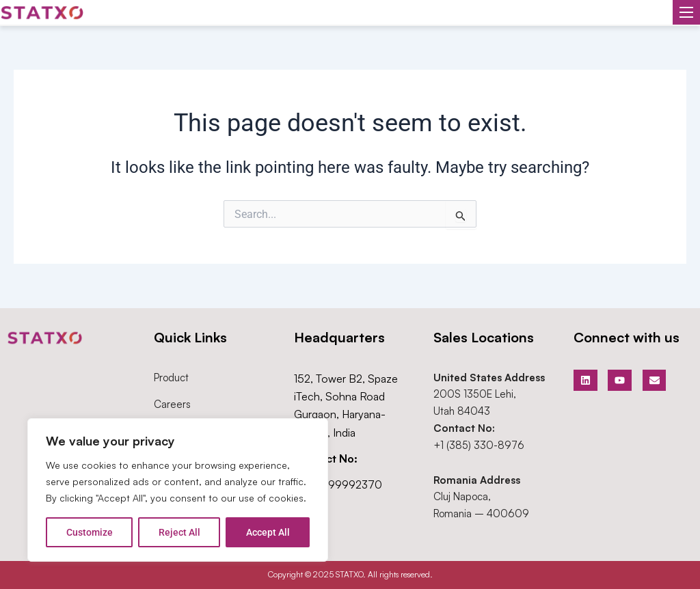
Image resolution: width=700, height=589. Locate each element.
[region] (178, 490)
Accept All (268, 532)
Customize (90, 532)
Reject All (179, 532)
